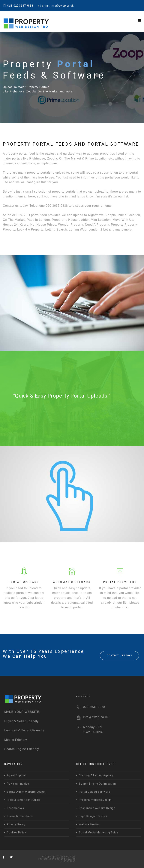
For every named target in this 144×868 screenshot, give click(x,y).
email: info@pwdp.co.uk (56, 6)
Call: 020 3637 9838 (18, 6)
